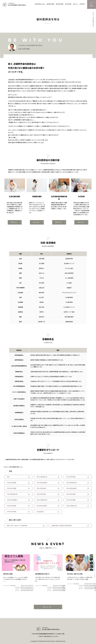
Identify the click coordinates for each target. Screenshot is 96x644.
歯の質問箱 (68, 4)
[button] (94, 576)
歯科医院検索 (60, 4)
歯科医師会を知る (40, 4)
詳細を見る (16, 223)
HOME (93, 14)
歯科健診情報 (51, 4)
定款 (8, 478)
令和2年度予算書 (71, 478)
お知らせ (75, 4)
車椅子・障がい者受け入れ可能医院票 (17, 526)
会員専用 (82, 4)
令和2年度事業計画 (42, 478)
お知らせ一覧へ (52, 607)
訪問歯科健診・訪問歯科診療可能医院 (62, 527)
